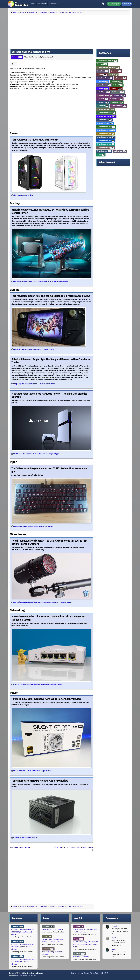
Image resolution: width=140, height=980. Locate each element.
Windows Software (105, 148)
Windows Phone (104, 120)
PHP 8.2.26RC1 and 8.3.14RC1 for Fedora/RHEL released (73, 847)
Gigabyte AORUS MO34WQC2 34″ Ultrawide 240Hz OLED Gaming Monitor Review (41, 282)
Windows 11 (103, 102)
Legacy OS (103, 81)
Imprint (74, 973)
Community (53, 4)
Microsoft (117, 81)
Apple (79, 927)
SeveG (114, 938)
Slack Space (103, 92)
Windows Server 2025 (106, 144)
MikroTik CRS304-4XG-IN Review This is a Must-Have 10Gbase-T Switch (38, 685)
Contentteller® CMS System (26, 975)
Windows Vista (104, 151)
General (116, 71)
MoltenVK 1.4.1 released (82, 957)
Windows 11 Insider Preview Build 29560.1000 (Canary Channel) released (23, 932)
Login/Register (114, 4)
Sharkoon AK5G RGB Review (23, 195)
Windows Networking (106, 116)
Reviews (17, 57)
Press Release (104, 85)
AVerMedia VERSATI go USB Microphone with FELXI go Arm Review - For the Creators (42, 602)
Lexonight (115, 926)
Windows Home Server (106, 113)
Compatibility (42, 4)
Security (116, 88)
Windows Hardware (106, 109)
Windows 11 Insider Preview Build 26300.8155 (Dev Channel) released (23, 962)
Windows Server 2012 (105, 134)
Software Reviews (104, 95)
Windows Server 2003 (106, 127)
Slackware (48, 949)
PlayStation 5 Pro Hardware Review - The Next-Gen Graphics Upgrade (37, 454)
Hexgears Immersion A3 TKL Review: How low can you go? (33, 526)
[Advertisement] (70, 31)
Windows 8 (103, 106)
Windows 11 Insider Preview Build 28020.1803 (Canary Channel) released (23, 947)
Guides (102, 74)
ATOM (106, 973)
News (13, 64)
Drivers (102, 64)
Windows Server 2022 (106, 141)
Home (33, 4)
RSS (102, 973)
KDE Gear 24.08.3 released (21, 847)
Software (118, 92)
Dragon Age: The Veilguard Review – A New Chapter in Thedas (34, 384)
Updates (120, 95)
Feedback (103, 71)
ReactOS (118, 85)
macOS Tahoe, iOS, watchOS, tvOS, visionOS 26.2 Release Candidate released (86, 944)
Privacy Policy (95, 973)
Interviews (120, 78)
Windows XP (120, 151)
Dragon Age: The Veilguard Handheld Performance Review (33, 349)
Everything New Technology (108, 68)
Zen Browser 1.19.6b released (53, 930)
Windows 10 (116, 99)
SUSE (47, 937)
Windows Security (105, 123)
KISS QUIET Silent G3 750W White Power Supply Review (32, 771)
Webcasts (102, 99)
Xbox (101, 155)
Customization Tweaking (107, 61)
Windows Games (119, 106)
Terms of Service (83, 973)
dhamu (114, 949)
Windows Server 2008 (106, 130)
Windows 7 (117, 102)
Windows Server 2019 (106, 137)
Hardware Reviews (105, 78)
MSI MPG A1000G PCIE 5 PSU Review (25, 838)
